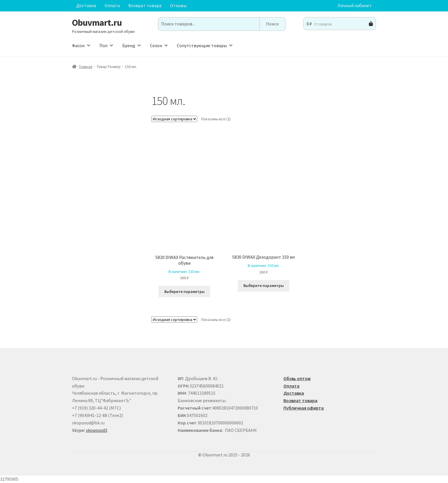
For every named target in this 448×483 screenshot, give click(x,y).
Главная (86, 67)
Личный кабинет (355, 5)
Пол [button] (107, 45)
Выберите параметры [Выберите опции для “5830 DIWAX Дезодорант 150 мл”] (264, 286)
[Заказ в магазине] (174, 119)
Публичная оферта (304, 408)
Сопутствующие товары (205, 45)
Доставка (86, 5)
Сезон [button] (159, 45)
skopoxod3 (97, 430)
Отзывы (178, 5)
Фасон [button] (81, 45)
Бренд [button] (132, 45)
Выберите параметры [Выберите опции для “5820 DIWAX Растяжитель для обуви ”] (184, 292)
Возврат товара (145, 5)
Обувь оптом (297, 378)
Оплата (112, 5)
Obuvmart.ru (97, 23)
